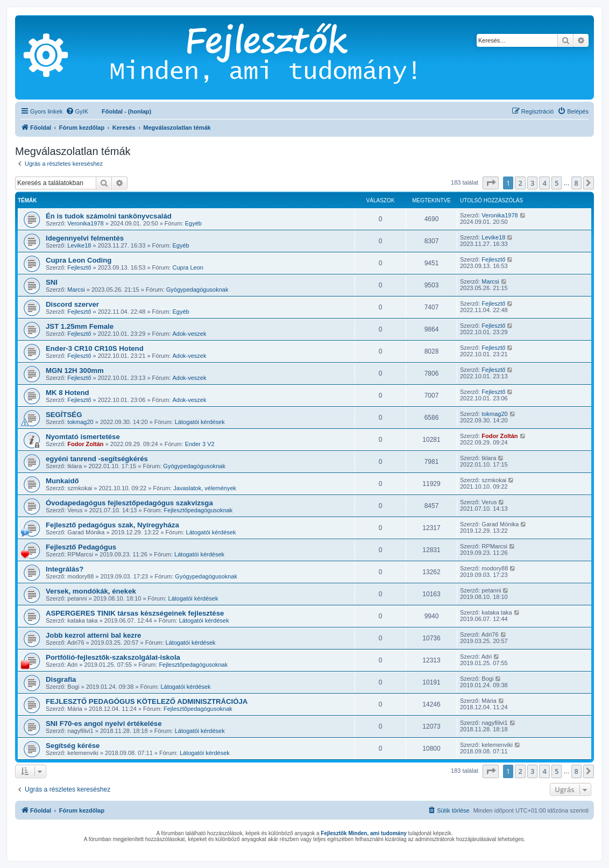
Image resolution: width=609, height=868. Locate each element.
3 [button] (532, 183)
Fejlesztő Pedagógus (81, 547)
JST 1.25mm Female (80, 326)
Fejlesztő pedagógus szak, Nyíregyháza (112, 525)
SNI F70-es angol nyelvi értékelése (104, 724)
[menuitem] (77, 111)
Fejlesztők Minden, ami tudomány (363, 833)
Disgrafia (61, 679)
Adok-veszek (189, 334)
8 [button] (576, 183)
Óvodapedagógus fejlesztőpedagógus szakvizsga (129, 503)
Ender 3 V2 (200, 444)
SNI (52, 282)
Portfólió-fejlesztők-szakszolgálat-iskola (113, 657)
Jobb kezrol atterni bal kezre (93, 635)
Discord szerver (72, 304)
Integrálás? (65, 569)
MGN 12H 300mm (75, 371)
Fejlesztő (79, 267)
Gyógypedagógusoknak (197, 290)
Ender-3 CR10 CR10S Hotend (95, 348)
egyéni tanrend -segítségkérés (97, 459)
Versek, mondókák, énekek (91, 591)
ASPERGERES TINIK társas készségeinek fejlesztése (135, 613)
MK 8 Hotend (68, 393)
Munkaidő (62, 481)
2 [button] (520, 183)
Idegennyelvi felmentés (85, 238)
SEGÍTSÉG (64, 415)
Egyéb (193, 223)
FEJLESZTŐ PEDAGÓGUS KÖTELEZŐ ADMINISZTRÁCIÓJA (147, 701)
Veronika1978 (85, 223)
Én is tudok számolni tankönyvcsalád (109, 216)
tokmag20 (80, 422)
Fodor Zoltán (85, 444)
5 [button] (557, 183)
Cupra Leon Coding (79, 260)
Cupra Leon (188, 267)
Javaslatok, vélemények (205, 488)
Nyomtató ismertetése (83, 437)
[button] (491, 183)
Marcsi (76, 290)
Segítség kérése (73, 746)
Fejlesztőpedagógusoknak (199, 510)
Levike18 (79, 245)
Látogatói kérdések (200, 422)
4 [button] (544, 183)
